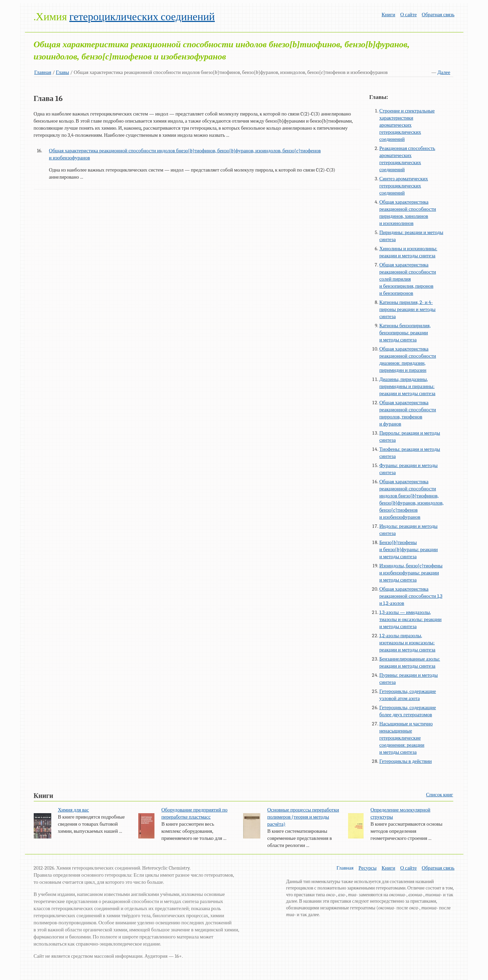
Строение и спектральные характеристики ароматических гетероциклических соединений (407, 125)
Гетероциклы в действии (406, 761)
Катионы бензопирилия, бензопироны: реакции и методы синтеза (405, 333)
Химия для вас (74, 810)
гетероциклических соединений (142, 17)
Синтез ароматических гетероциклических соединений (404, 186)
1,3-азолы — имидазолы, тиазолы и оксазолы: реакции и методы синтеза (411, 619)
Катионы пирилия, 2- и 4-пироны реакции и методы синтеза (408, 309)
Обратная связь (438, 15)
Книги (388, 15)
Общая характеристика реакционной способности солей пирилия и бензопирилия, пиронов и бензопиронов (408, 279)
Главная (43, 72)
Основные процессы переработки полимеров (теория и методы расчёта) (303, 817)
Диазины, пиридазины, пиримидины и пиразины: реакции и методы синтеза (407, 386)
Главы (63, 72)
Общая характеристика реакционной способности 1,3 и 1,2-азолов (411, 596)
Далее (444, 72)
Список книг (439, 795)
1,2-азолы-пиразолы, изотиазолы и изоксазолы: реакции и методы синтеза (407, 643)
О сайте (409, 15)
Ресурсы (367, 868)
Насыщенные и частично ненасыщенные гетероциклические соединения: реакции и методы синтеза (406, 738)
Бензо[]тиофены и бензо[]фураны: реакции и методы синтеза (409, 549)
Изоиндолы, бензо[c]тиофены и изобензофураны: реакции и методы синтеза (411, 573)
